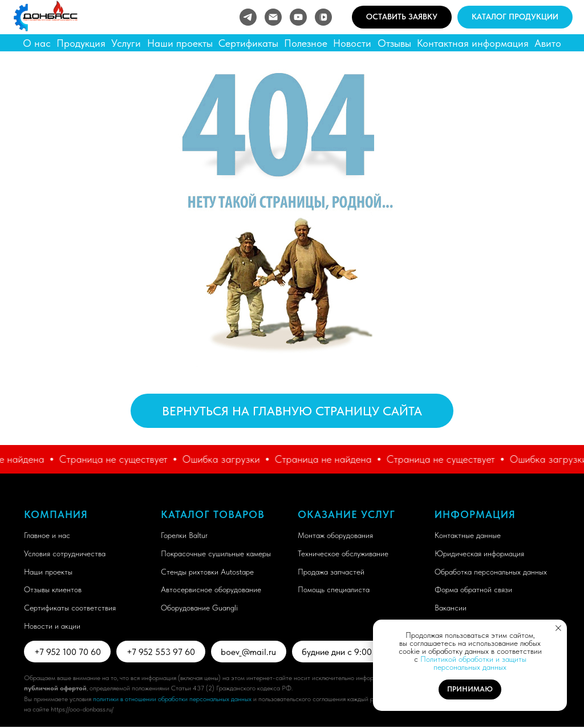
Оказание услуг (346, 514)
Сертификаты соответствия (70, 608)
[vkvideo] (323, 17)
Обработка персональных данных (491, 572)
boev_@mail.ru (252, 652)
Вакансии (451, 608)
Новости (352, 43)
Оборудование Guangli (199, 608)
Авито (548, 43)
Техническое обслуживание (343, 553)
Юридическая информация (479, 553)
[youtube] (298, 17)
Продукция (81, 43)
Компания (56, 514)
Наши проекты (180, 43)
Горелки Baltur (184, 535)
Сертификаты (248, 43)
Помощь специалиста (334, 589)
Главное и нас (47, 535)
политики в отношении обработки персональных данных (172, 700)
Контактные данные (468, 535)
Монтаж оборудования (335, 535)
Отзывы (394, 43)
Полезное (306, 43)
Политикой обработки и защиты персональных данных (473, 663)
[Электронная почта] (273, 17)
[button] (402, 17)
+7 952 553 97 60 (163, 652)
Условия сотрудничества (65, 553)
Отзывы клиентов (53, 589)
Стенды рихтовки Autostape (207, 572)
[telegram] (248, 17)
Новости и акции (52, 626)
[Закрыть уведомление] (558, 628)
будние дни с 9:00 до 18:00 (360, 652)
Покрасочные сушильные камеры (216, 553)
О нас (37, 43)
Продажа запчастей (331, 572)
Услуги (126, 43)
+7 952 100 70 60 (68, 652)
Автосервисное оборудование (211, 589)
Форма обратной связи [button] (473, 589)
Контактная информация (473, 43)
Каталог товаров (213, 514)
